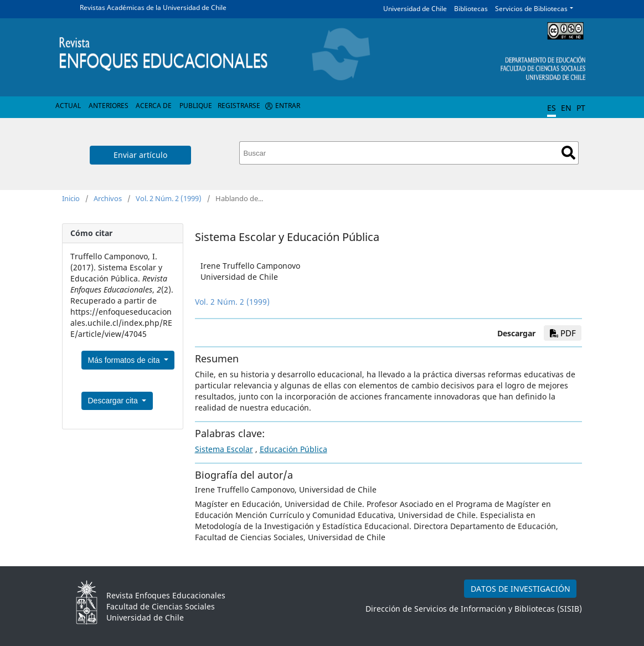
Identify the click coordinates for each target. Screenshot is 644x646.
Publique (196, 106)
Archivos (108, 198)
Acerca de (154, 106)
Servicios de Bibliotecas (531, 9)
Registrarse (239, 106)
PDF (563, 333)
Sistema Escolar (224, 449)
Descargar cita (114, 401)
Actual (68, 106)
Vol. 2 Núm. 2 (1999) (169, 198)
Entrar (288, 106)
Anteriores (109, 106)
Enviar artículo (140, 155)
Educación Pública (293, 449)
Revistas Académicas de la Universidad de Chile (153, 7)
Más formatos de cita (125, 360)
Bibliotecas (471, 9)
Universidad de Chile (415, 9)
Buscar (568, 153)
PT (581, 108)
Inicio (71, 198)
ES (552, 108)
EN (566, 108)
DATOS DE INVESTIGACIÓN (521, 589)
